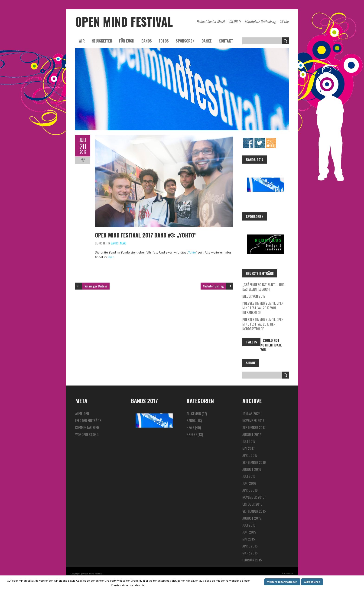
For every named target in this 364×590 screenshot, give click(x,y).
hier (111, 257)
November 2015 (253, 497)
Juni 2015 (249, 532)
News (123, 243)
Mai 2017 (249, 448)
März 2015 (250, 553)
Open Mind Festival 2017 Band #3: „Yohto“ (146, 235)
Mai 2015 (249, 539)
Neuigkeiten (102, 41)
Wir (82, 41)
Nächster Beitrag (213, 286)
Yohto (192, 252)
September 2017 (254, 427)
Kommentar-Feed (87, 427)
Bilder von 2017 (254, 296)
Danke (207, 41)
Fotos (164, 41)
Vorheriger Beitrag (96, 286)
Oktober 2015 (252, 504)
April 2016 (250, 490)
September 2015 (254, 511)
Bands (147, 41)
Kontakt (226, 41)
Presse (192, 434)
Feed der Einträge (88, 420)
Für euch (127, 41)
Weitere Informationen (282, 582)
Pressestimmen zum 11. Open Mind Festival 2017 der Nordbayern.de (263, 324)
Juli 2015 (249, 525)
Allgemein (194, 413)
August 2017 (252, 434)
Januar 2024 (252, 413)
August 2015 (252, 518)
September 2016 (254, 462)
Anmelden (82, 413)
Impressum (288, 573)
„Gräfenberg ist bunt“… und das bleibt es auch (263, 287)
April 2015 (250, 546)
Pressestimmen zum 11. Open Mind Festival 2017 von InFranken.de (263, 308)
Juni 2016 (249, 483)
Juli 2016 (249, 476)
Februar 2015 (252, 560)
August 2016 (252, 469)
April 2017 (250, 455)
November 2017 (253, 420)
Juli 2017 (249, 441)
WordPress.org (87, 434)
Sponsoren (185, 41)
